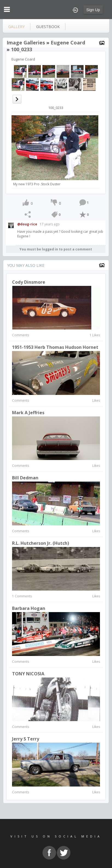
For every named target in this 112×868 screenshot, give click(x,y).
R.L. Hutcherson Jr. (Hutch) (41, 543)
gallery (16, 27)
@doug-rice (27, 224)
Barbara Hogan (29, 608)
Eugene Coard (68, 43)
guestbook (48, 27)
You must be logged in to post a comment (56, 249)
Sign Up (93, 10)
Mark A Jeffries (28, 413)
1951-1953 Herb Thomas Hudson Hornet (55, 347)
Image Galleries (26, 43)
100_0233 (21, 49)
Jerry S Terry (26, 739)
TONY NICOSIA (28, 674)
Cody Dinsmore (29, 282)
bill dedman (25, 478)
